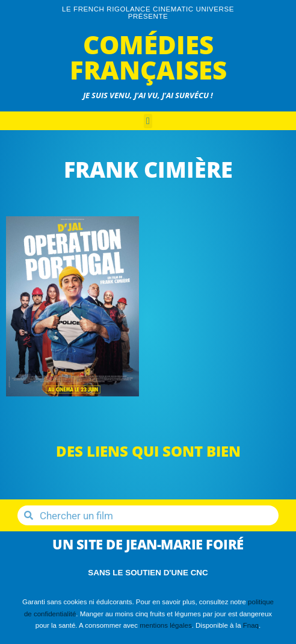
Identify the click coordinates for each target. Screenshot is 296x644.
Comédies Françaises (148, 57)
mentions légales (165, 625)
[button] (148, 121)
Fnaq (251, 625)
